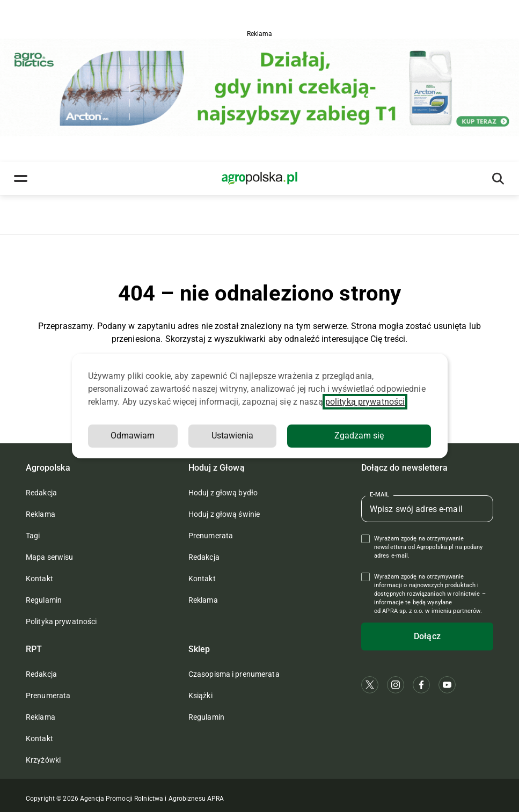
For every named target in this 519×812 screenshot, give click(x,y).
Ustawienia (232, 436)
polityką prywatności (365, 402)
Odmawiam (133, 436)
